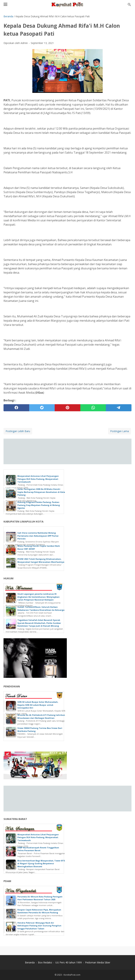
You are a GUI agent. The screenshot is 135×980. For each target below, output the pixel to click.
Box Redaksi (45, 962)
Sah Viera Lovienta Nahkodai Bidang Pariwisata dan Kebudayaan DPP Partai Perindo (38, 536)
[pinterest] (67, 408)
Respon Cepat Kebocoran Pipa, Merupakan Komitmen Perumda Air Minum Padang (39, 911)
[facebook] (16, 408)
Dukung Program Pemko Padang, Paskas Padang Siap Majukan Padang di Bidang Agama (39, 505)
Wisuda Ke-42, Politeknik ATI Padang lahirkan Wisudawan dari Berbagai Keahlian (41, 716)
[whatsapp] (93, 408)
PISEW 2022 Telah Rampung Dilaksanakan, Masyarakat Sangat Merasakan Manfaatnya (41, 560)
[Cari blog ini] (129, 5)
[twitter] (42, 408)
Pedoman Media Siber (98, 962)
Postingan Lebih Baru (18, 431)
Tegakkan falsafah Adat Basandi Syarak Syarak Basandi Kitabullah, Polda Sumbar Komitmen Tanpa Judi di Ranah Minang (39, 623)
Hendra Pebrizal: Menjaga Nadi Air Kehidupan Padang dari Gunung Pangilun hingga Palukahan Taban (39, 926)
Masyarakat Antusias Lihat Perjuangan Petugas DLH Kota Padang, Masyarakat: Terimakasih (38, 479)
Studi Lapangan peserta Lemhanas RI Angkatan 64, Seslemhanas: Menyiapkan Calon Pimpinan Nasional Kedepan (38, 597)
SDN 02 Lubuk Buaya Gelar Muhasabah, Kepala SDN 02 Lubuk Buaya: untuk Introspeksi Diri (38, 705)
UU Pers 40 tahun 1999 (69, 962)
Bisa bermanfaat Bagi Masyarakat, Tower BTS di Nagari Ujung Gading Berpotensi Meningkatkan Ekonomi (41, 864)
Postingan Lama (120, 431)
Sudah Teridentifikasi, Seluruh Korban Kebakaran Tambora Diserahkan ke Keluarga (41, 608)
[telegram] (119, 408)
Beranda (30, 962)
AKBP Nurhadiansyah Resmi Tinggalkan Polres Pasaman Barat (38, 849)
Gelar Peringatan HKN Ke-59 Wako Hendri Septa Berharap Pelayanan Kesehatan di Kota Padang (41, 492)
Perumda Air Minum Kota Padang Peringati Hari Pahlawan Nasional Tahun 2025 (40, 898)
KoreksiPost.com (72, 975)
